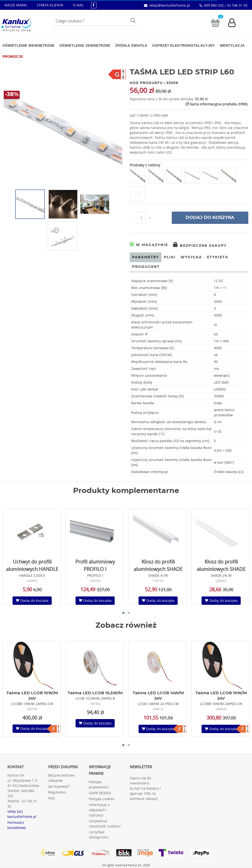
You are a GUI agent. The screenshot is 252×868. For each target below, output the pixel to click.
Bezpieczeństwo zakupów (61, 778)
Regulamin (57, 792)
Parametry (146, 257)
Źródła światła (131, 45)
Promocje (13, 57)
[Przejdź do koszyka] (215, 22)
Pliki (170, 257)
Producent (146, 267)
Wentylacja (232, 45)
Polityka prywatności (99, 784)
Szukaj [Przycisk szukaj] (134, 20)
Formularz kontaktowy (17, 825)
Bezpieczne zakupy (200, 246)
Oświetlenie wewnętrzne (28, 45)
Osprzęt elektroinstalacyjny (184, 45)
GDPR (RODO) (100, 793)
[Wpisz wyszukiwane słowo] (95, 21)
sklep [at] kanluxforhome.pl (22, 814)
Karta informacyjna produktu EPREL (217, 104)
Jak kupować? (59, 786)
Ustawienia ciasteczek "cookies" (105, 824)
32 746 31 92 (22, 804)
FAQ (52, 798)
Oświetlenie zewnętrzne (85, 45)
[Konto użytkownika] (234, 23)
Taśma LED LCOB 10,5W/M (95, 693)
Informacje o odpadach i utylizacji (99, 810)
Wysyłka (191, 257)
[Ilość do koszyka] (141, 218)
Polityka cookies (102, 799)
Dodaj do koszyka (210, 218)
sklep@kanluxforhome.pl (170, 5)
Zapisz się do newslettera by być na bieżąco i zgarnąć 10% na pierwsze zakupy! (145, 788)
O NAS (78, 5)
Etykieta (218, 257)
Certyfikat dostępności (99, 835)
